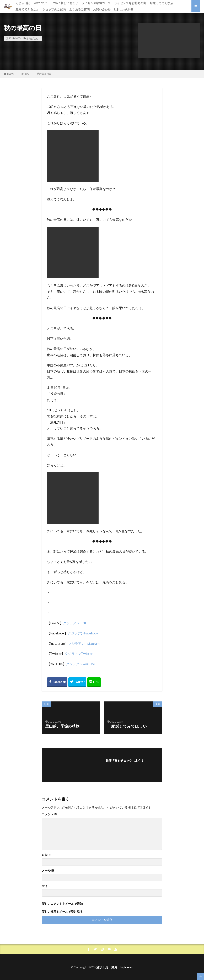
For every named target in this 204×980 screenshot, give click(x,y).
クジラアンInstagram (84, 643)
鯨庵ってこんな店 (162, 3)
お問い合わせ (102, 9)
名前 (46, 855)
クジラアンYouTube (80, 664)
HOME (11, 74)
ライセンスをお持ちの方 (130, 3)
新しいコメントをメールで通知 (62, 904)
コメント (49, 814)
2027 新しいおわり (66, 3)
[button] (169, 40)
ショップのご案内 (54, 9)
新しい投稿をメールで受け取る (62, 912)
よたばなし (32, 38)
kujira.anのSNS (124, 9)
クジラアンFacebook (83, 633)
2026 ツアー (42, 3)
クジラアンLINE (75, 623)
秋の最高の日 (44, 74)
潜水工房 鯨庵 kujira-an (114, 967)
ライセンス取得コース (96, 3)
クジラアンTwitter (79, 654)
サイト (46, 886)
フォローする (125, 766)
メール (48, 871)
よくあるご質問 (79, 9)
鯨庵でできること (27, 9)
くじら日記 (23, 3)
